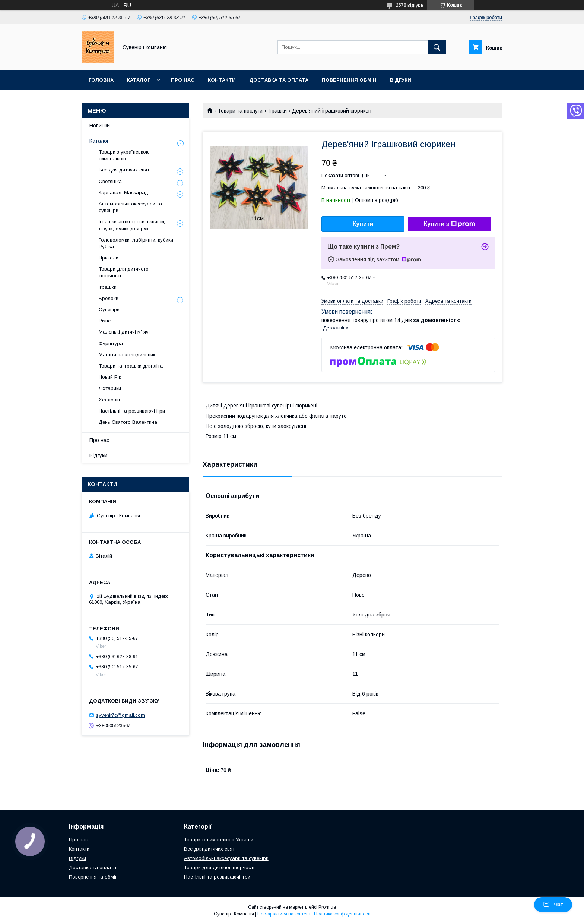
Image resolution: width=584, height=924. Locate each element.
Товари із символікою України (219, 840)
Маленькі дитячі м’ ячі (124, 332)
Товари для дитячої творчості (219, 868)
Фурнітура (111, 343)
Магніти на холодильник (127, 355)
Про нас (183, 80)
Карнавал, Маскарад (123, 193)
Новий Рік (110, 377)
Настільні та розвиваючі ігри (132, 411)
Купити (363, 224)
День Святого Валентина (128, 422)
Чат (553, 905)
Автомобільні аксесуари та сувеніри (130, 207)
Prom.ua (327, 907)
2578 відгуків (410, 5)
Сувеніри (109, 310)
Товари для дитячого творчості (124, 272)
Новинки (100, 126)
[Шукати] (437, 47)
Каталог (139, 80)
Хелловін (109, 400)
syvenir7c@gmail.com (120, 715)
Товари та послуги (240, 111)
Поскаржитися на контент (284, 914)
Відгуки (401, 80)
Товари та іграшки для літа (131, 366)
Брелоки (109, 298)
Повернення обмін (349, 80)
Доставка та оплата (279, 80)
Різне (105, 321)
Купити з (449, 224)
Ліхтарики (110, 388)
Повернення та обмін (93, 877)
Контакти (222, 80)
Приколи (109, 258)
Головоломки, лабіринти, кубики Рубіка (136, 243)
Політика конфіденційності (342, 914)
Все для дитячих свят (124, 170)
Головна (101, 80)
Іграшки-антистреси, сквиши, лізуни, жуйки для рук (132, 225)
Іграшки (277, 111)
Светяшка (110, 181)
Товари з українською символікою (124, 155)
